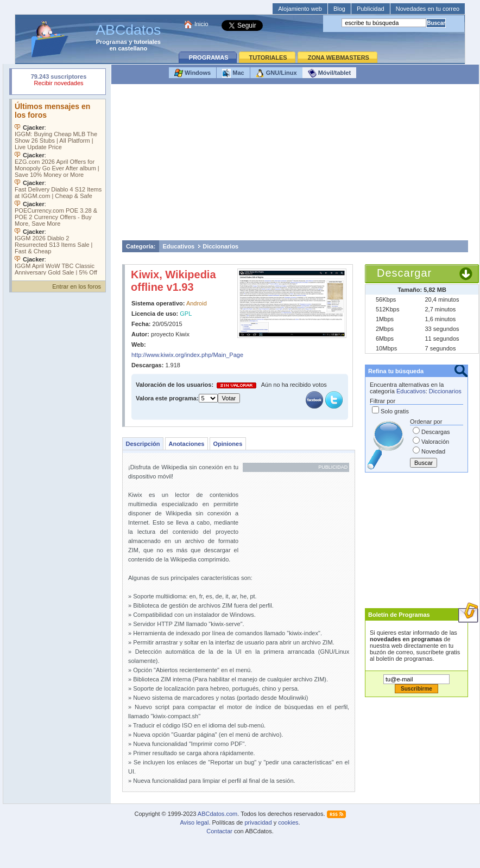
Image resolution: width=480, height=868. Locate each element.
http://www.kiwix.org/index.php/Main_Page (187, 355)
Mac (233, 73)
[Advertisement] (295, 165)
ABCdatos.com (217, 814)
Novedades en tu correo (428, 9)
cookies (288, 822)
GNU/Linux (276, 73)
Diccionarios (220, 246)
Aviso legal (194, 822)
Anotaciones (186, 444)
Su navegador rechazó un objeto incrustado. (59, 81)
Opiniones (228, 444)
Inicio (201, 24)
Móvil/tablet (330, 73)
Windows (192, 73)
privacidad (258, 822)
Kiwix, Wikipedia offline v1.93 (173, 281)
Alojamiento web (300, 9)
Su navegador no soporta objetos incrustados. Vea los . (59, 187)
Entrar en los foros (77, 286)
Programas (112, 42)
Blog (339, 9)
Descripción (143, 444)
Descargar (404, 273)
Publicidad (371, 9)
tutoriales (147, 42)
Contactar (219, 831)
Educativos (179, 246)
